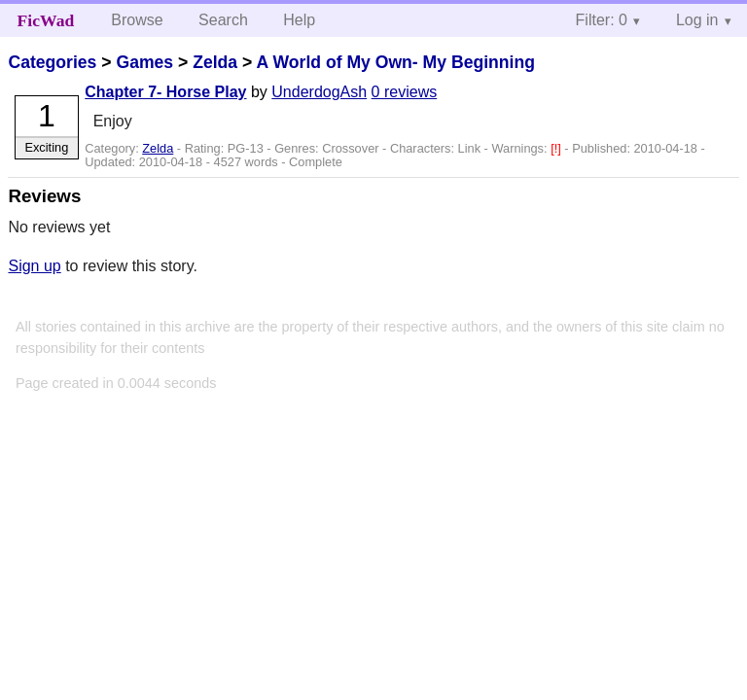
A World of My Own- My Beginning (396, 62)
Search (223, 20)
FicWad (46, 20)
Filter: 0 (602, 20)
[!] (557, 148)
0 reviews (405, 92)
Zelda (215, 62)
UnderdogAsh (319, 92)
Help (299, 20)
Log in (697, 20)
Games (144, 62)
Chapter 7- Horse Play (165, 92)
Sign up (34, 266)
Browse (137, 20)
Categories (52, 62)
